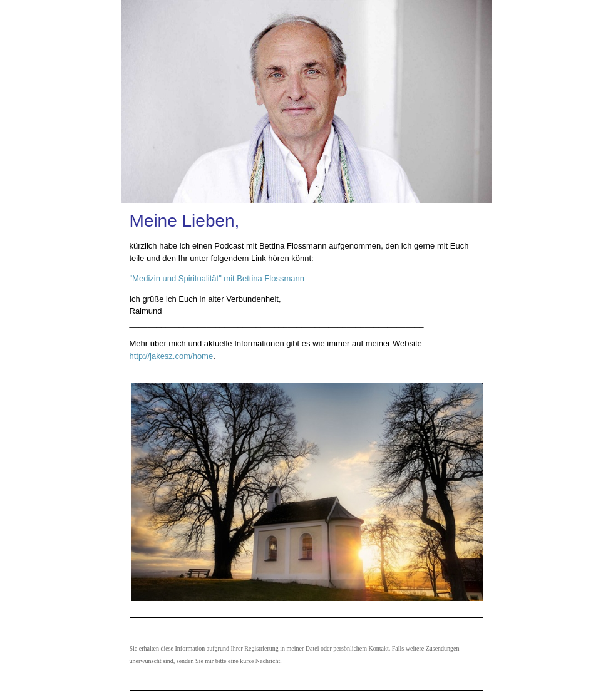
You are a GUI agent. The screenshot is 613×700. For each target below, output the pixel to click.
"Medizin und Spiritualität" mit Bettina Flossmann (217, 278)
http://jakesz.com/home (172, 356)
